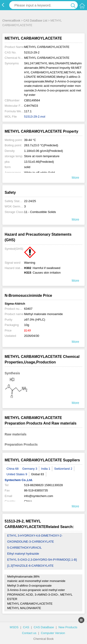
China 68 (13, 469)
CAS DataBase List (35, 21)
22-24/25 (30, 201)
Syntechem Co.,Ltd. (19, 480)
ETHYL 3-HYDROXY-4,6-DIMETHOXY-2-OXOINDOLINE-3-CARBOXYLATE (35, 539)
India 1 (46, 469)
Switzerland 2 (63, 469)
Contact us (29, 633)
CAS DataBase (44, 627)
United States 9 (17, 474)
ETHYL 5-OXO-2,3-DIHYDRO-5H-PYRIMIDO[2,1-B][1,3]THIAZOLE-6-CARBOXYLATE (42, 563)
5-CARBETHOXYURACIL (24, 548)
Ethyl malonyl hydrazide (23, 554)
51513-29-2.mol (35, 117)
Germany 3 (30, 469)
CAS (26, 627)
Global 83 (38, 474)
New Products (68, 627)
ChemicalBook (11, 21)
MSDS (14, 627)
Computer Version (53, 633)
